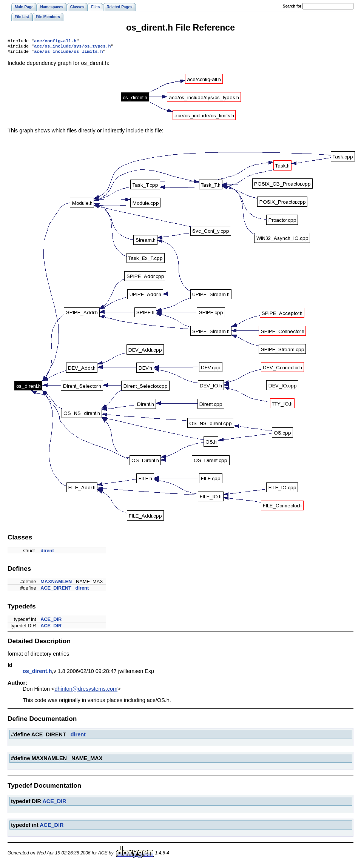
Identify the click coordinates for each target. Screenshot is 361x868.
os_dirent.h (37, 673)
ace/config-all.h (55, 41)
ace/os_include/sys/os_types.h (72, 48)
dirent (47, 553)
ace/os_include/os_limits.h (68, 54)
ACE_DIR (51, 621)
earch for (292, 6)
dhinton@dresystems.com (86, 691)
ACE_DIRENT (56, 590)
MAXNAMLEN (56, 584)
